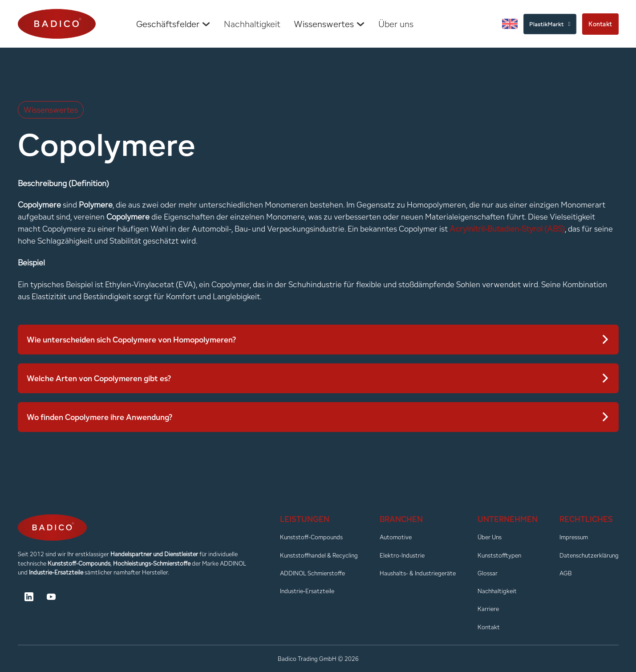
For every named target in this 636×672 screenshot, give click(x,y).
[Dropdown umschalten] (206, 24)
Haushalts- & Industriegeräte (418, 573)
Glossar (488, 573)
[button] (318, 340)
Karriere (488, 609)
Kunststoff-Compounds (311, 537)
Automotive (396, 537)
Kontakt (600, 24)
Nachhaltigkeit (252, 24)
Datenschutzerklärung (589, 555)
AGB (566, 573)
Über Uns (490, 537)
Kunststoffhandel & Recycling (319, 555)
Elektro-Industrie (402, 555)
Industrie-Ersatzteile (307, 591)
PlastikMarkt (550, 24)
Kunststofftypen (499, 555)
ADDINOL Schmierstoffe (312, 573)
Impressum (574, 537)
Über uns (396, 24)
